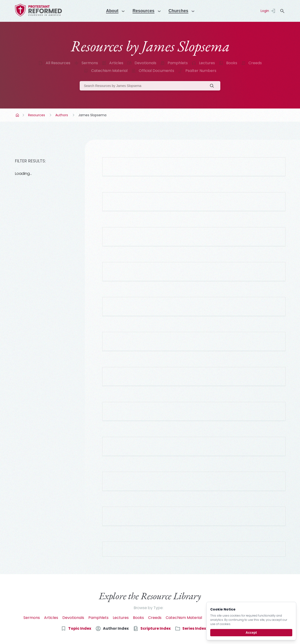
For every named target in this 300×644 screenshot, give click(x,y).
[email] (169, 599)
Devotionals (145, 63)
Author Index (116, 562)
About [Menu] (110, 11)
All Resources (58, 63)
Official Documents (156, 71)
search (282, 11)
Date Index (229, 562)
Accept (251, 633)
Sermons (90, 63)
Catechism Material (109, 71)
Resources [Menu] (143, 11)
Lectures (207, 63)
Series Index (194, 562)
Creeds (255, 63)
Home (18, 115)
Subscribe (248, 599)
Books (232, 63)
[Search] (150, 86)
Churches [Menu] (180, 11)
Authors (62, 115)
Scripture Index (156, 562)
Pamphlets (178, 63)
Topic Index (80, 562)
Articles (116, 63)
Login (265, 11)
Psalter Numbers (201, 71)
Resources (37, 115)
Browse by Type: (149, 542)
